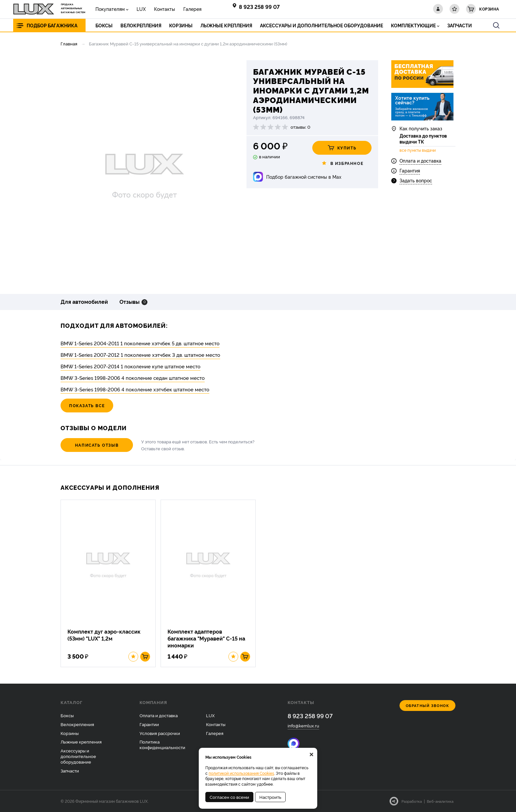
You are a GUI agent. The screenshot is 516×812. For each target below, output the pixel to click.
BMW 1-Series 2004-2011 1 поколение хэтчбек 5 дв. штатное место (140, 343)
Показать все (87, 405)
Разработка (412, 801)
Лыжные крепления (81, 742)
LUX (141, 9)
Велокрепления (77, 724)
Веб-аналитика (440, 801)
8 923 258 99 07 (259, 7)
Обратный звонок (428, 706)
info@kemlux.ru (303, 725)
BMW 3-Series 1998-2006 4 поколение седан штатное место (133, 378)
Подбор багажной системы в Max (304, 177)
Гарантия (410, 170)
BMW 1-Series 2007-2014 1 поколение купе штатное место (130, 366)
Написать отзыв (97, 445)
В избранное (342, 163)
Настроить (270, 797)
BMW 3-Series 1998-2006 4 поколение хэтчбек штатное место (135, 389)
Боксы (67, 715)
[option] (144, 172)
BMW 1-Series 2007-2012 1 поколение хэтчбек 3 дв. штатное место (140, 355)
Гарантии (149, 724)
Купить (342, 148)
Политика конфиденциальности (162, 744)
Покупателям (110, 9)
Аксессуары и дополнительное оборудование (78, 756)
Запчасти (70, 771)
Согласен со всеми (229, 797)
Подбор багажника (52, 25)
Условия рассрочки (160, 733)
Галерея (192, 9)
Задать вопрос (416, 180)
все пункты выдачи (418, 150)
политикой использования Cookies (241, 773)
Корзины (70, 733)
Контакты (165, 9)
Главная (69, 43)
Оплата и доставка (420, 160)
